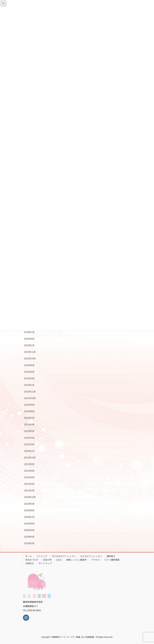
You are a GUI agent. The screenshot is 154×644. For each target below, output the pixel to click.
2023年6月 (29, 372)
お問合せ (30, 563)
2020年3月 (29, 543)
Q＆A (59, 560)
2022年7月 (29, 418)
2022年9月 (29, 405)
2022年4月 (29, 438)
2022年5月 (29, 431)
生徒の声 (47, 560)
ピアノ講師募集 (112, 560)
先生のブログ (32, 560)
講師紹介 (111, 556)
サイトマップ (45, 563)
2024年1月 (29, 345)
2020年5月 (29, 530)
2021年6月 (29, 471)
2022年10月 (30, 398)
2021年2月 (29, 490)
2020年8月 (29, 510)
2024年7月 (29, 332)
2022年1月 (29, 451)
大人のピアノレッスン (91, 556)
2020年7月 (29, 517)
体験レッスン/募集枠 (76, 560)
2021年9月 (29, 464)
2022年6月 (29, 424)
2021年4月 (29, 477)
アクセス (95, 560)
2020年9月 (29, 504)
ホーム (29, 556)
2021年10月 (30, 457)
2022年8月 (29, 411)
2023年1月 (29, 385)
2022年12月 (30, 392)
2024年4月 (29, 339)
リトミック (42, 556)
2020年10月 (30, 497)
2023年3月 (29, 378)
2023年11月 (30, 352)
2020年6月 (29, 523)
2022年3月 (29, 444)
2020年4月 (29, 537)
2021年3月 (29, 484)
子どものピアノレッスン (64, 556)
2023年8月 (29, 365)
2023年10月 (30, 358)
